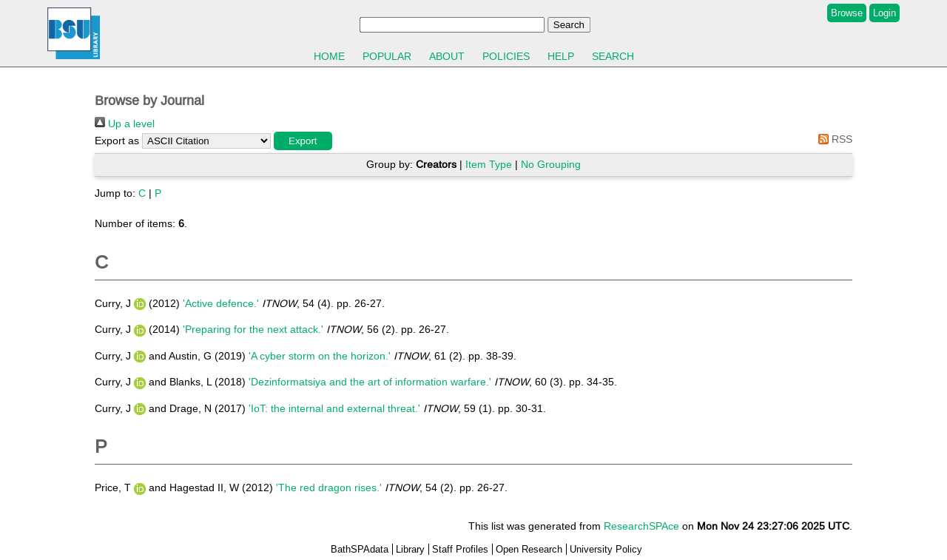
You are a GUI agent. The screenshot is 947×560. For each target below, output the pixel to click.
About (447, 56)
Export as (117, 141)
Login (884, 13)
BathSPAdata (360, 549)
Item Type (489, 164)
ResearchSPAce (641, 526)
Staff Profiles (460, 549)
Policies (506, 56)
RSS (833, 139)
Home (329, 56)
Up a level (125, 124)
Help (561, 56)
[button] (303, 141)
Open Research (529, 549)
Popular (387, 56)
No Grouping (551, 164)
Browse (847, 13)
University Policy (606, 549)
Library (410, 549)
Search (613, 56)
